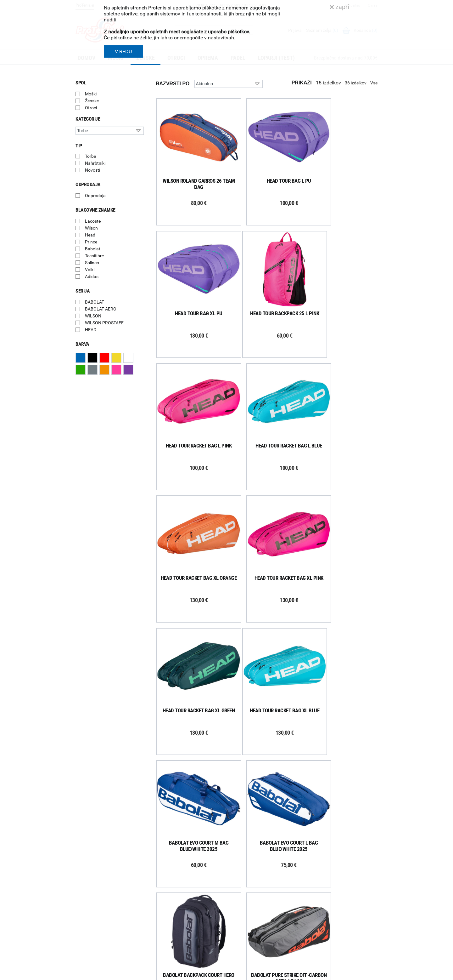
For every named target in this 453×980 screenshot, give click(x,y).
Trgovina (238, 870)
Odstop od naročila (170, 911)
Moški (91, 94)
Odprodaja (95, 196)
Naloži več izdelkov (267, 771)
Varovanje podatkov (171, 927)
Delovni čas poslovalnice (253, 886)
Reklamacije (163, 903)
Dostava (159, 870)
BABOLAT (95, 302)
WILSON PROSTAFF (104, 323)
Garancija (160, 894)
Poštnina (160, 878)
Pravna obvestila (167, 935)
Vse (374, 83)
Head (90, 235)
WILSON (93, 316)
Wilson (91, 228)
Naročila (159, 886)
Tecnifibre (94, 256)
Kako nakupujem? (168, 862)
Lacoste (93, 221)
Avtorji (372, 973)
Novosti (92, 170)
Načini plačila (164, 919)
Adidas (92, 276)
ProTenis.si (319, 952)
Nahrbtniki (95, 163)
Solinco (92, 263)
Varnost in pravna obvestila (170, 973)
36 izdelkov (356, 83)
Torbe (90, 156)
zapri (339, 7)
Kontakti (238, 878)
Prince (91, 242)
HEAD (91, 330)
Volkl (90, 270)
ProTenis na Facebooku (110, 895)
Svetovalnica (242, 927)
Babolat (93, 249)
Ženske (92, 101)
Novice (236, 919)
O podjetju (240, 862)
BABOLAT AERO (101, 309)
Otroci (91, 108)
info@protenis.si (341, 936)
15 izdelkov (328, 83)
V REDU (123, 51)
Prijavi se (91, 875)
